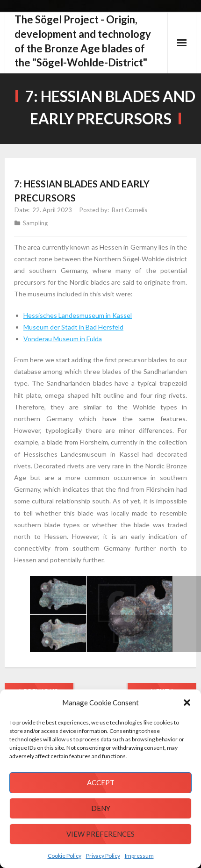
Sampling (35, 223)
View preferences (100, 834)
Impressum (139, 856)
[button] (187, 703)
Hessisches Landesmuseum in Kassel (78, 315)
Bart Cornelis (129, 210)
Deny (101, 808)
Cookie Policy (65, 856)
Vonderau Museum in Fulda (63, 339)
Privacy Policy (103, 856)
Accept (101, 782)
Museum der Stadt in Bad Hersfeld (73, 327)
